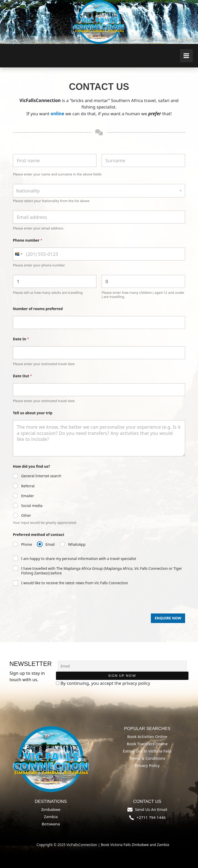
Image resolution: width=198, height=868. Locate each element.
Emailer (28, 496)
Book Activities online (147, 736)
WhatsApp (77, 544)
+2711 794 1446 (151, 817)
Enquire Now (168, 618)
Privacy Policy (147, 765)
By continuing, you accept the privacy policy (103, 683)
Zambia (51, 817)
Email (50, 544)
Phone (27, 544)
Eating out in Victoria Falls (147, 751)
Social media (32, 506)
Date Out (22, 376)
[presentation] (52, 611)
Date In (21, 339)
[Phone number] (99, 254)
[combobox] (99, 191)
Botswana (51, 824)
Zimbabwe (51, 809)
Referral (28, 486)
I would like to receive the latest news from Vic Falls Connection (75, 583)
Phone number (28, 240)
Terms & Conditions (147, 758)
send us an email (151, 809)
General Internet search (41, 476)
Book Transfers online (147, 744)
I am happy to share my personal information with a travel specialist (79, 559)
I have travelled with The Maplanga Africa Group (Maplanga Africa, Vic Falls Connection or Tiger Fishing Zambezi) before (102, 571)
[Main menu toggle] (187, 56)
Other (26, 516)
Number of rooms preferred (38, 309)
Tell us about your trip (33, 413)
